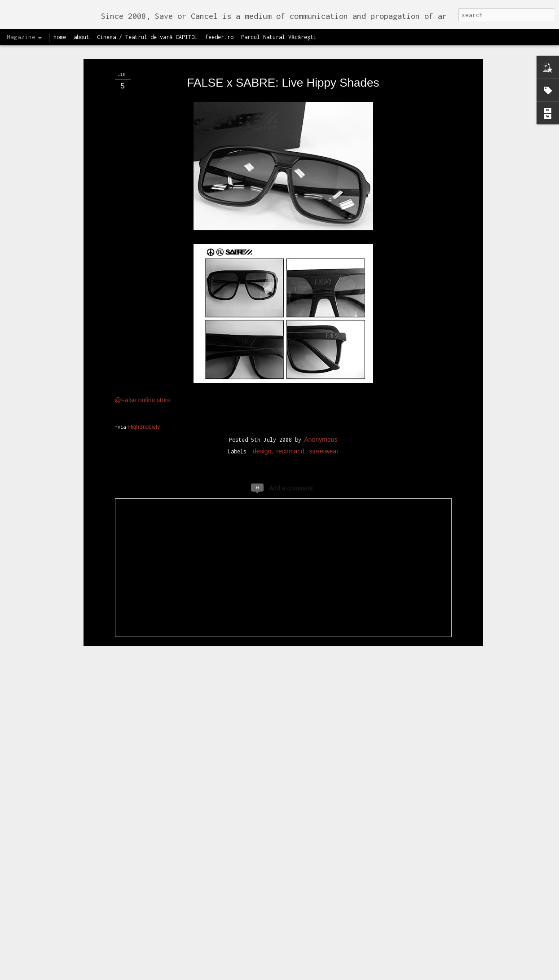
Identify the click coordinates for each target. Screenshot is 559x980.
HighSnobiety (144, 427)
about (81, 37)
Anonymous (321, 439)
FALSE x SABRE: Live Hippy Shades (283, 83)
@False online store (143, 400)
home (60, 37)
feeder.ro (219, 37)
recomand (290, 451)
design (262, 451)
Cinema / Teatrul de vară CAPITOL (147, 37)
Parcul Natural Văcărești (279, 37)
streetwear (324, 451)
